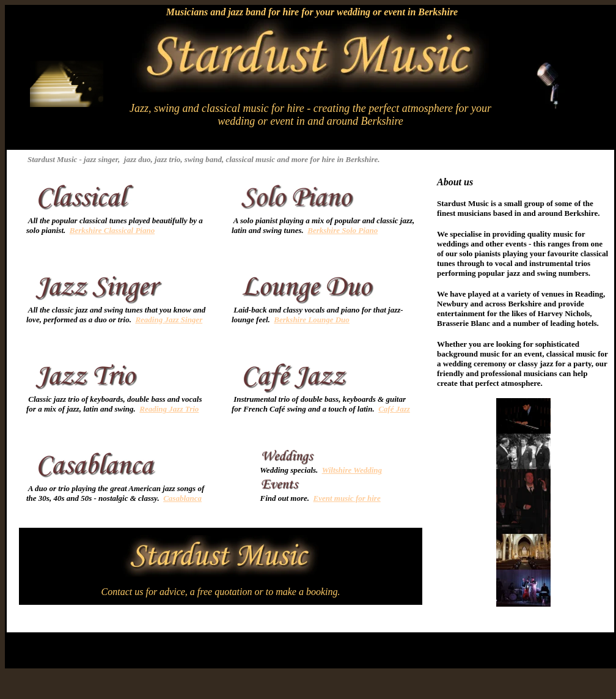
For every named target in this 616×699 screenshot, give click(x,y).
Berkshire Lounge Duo (312, 320)
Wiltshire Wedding (352, 470)
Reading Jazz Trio (169, 409)
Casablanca (182, 498)
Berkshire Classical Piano (112, 230)
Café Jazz (394, 409)
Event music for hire (347, 498)
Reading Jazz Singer (169, 320)
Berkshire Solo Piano (343, 230)
